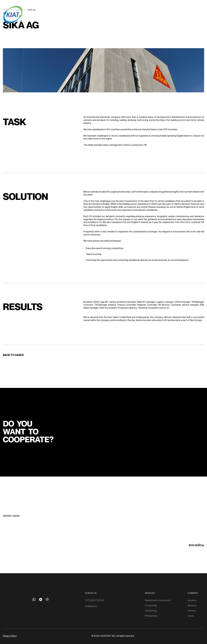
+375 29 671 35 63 (94, 600)
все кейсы (196, 545)
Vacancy (192, 600)
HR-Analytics (112, 10)
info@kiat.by (91, 606)
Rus (196, 10)
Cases (126, 10)
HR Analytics (151, 616)
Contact (192, 611)
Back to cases (13, 355)
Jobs (136, 10)
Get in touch (164, 10)
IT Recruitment (73, 10)
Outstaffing (93, 10)
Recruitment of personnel (158, 600)
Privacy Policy (10, 636)
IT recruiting (151, 605)
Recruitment (53, 10)
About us (147, 10)
